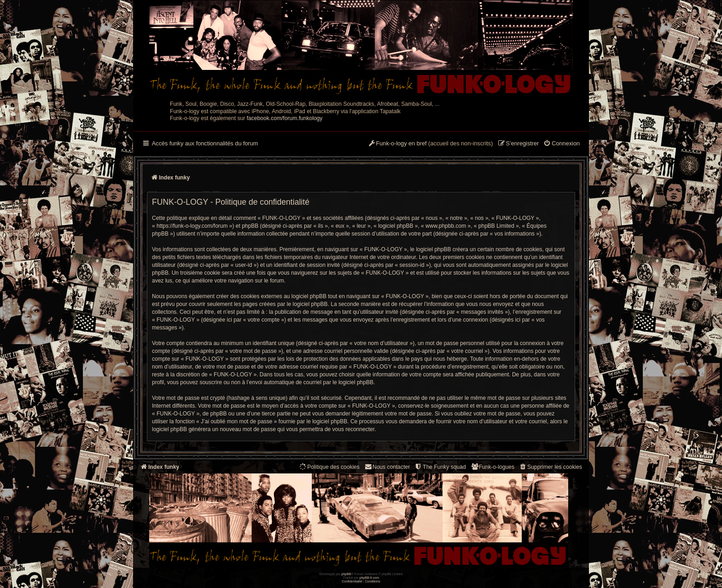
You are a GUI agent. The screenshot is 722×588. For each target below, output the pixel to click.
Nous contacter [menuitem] (387, 467)
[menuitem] (562, 144)
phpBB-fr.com (370, 578)
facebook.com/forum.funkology (285, 118)
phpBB (346, 574)
